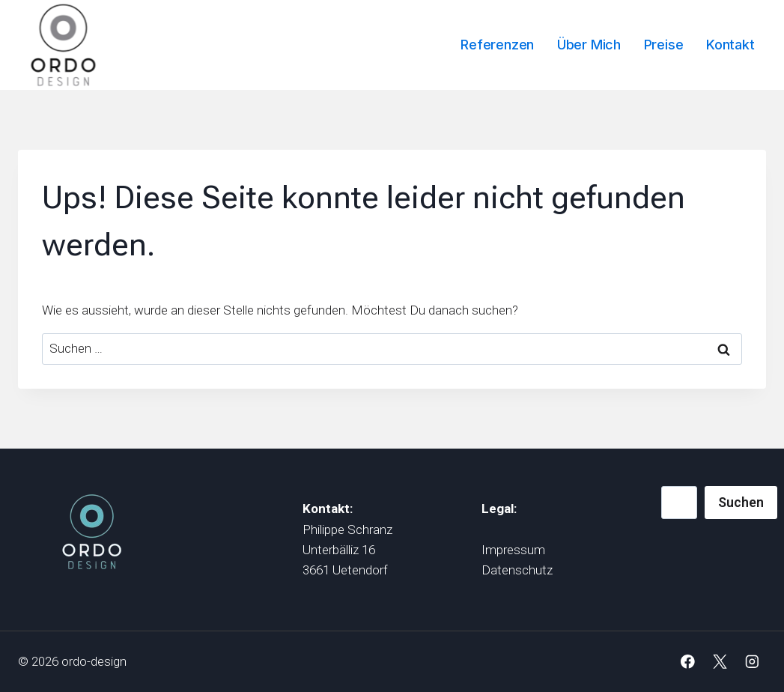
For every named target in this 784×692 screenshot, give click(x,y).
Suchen (741, 502)
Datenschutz (517, 570)
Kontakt (730, 45)
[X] (720, 662)
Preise (664, 45)
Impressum (513, 550)
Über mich (589, 45)
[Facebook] (688, 662)
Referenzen (497, 45)
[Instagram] (752, 662)
